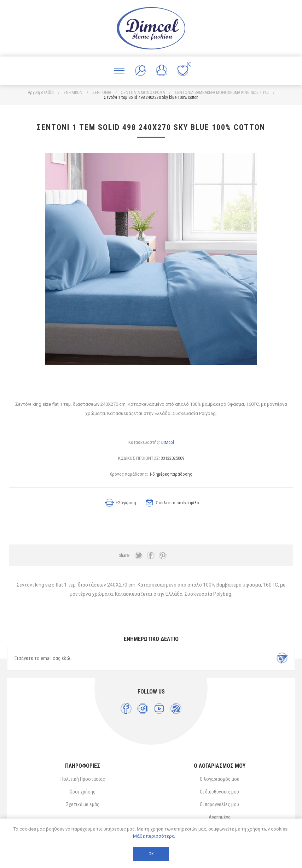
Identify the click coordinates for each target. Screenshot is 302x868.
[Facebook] (126, 709)
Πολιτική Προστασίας (83, 779)
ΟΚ (151, 854)
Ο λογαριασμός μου (220, 779)
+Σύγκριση (126, 503)
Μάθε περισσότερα (154, 836)
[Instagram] (143, 709)
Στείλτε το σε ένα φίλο (177, 503)
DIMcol (168, 442)
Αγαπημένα (220, 817)
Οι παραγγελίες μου (219, 804)
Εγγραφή (282, 658)
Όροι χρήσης (83, 792)
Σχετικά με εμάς (83, 804)
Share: (124, 555)
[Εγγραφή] (139, 658)
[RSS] (176, 709)
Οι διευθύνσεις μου (219, 792)
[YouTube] (159, 709)
